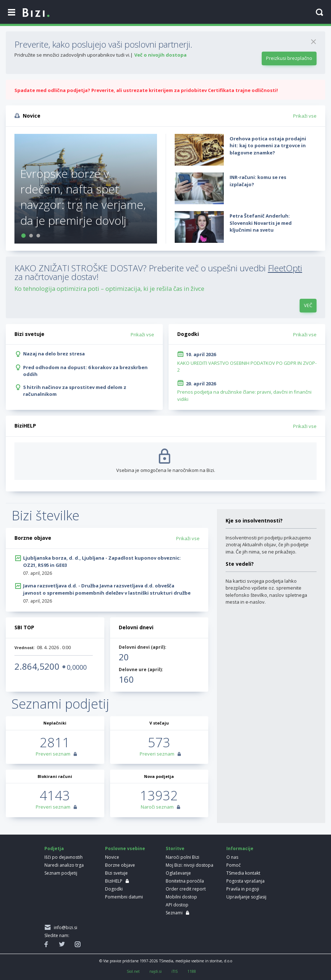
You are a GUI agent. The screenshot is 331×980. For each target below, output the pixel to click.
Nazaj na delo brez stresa (54, 354)
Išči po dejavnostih (64, 857)
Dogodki (114, 889)
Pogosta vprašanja (245, 881)
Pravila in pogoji (243, 889)
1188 (192, 971)
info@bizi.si (64, 927)
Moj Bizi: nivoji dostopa (190, 865)
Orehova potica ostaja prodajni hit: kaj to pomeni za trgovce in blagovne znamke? (268, 146)
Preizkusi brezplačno (289, 58)
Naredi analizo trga (64, 865)
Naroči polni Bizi (182, 857)
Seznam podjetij (61, 873)
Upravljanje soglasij (246, 897)
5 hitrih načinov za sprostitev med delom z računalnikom (75, 391)
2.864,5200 (37, 666)
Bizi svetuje (116, 873)
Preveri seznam (53, 754)
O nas (232, 857)
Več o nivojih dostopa (160, 55)
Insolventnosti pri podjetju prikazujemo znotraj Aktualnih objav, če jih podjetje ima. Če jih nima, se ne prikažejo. (268, 545)
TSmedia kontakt (243, 873)
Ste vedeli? (240, 564)
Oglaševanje (178, 873)
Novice (112, 857)
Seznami (174, 913)
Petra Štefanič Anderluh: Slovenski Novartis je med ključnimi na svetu (261, 223)
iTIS (175, 971)
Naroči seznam (157, 807)
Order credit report (186, 889)
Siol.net (133, 971)
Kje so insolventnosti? (254, 520)
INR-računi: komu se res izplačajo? (258, 181)
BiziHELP (114, 881)
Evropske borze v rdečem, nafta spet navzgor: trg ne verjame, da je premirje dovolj (83, 197)
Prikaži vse (305, 116)
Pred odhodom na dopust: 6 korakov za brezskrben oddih (85, 371)
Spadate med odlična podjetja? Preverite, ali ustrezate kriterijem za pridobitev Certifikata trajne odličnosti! (146, 90)
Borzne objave (120, 865)
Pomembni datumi (124, 897)
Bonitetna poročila (185, 881)
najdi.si (156, 971)
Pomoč (234, 865)
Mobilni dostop (181, 897)
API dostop (177, 905)
